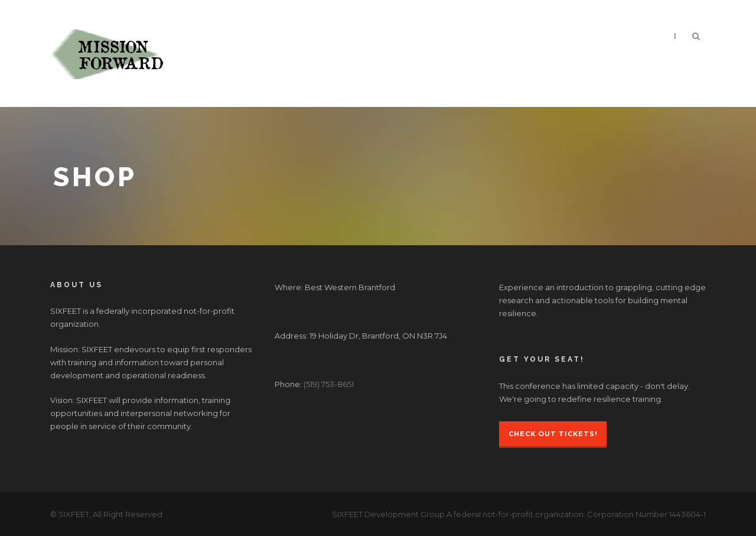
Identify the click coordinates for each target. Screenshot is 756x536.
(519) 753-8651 (329, 384)
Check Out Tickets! (553, 434)
